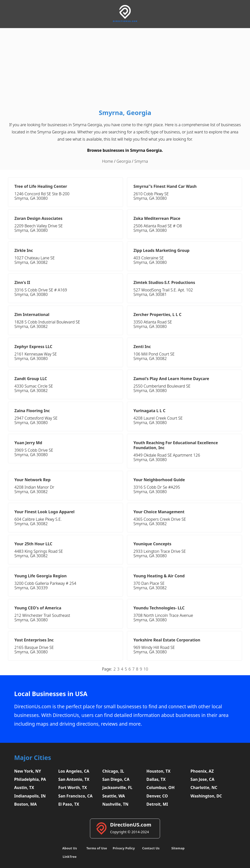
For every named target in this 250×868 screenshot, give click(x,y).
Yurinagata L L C (149, 411)
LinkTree (70, 857)
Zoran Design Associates (38, 218)
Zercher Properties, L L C (157, 315)
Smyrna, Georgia (125, 113)
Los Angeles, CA (74, 771)
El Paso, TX (69, 804)
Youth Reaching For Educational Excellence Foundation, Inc (176, 445)
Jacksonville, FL (117, 788)
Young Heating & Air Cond (159, 576)
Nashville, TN (115, 804)
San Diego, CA (116, 779)
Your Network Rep (33, 480)
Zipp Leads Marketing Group (161, 250)
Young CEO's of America (38, 608)
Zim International (32, 315)
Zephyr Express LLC (33, 347)
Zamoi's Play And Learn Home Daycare (171, 379)
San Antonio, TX (74, 779)
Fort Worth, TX (72, 788)
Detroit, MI (157, 804)
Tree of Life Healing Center (41, 186)
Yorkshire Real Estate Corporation (167, 640)
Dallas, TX (156, 779)
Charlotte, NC (204, 788)
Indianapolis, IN (30, 796)
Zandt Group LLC (31, 379)
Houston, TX (158, 771)
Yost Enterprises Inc (34, 640)
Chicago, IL (113, 771)
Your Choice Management (159, 512)
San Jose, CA (203, 779)
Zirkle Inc (24, 250)
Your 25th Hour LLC (33, 544)
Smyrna (141, 161)
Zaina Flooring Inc (32, 411)
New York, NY (28, 771)
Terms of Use (97, 848)
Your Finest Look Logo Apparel (44, 512)
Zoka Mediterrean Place (157, 218)
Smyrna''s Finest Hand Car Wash (165, 186)
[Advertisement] (125, 70)
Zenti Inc (142, 347)
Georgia (124, 161)
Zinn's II (22, 282)
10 (146, 669)
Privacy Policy (124, 848)
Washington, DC (206, 796)
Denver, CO (157, 796)
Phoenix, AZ (202, 771)
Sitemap (178, 848)
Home (108, 161)
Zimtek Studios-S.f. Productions (164, 282)
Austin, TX (24, 788)
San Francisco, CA (75, 796)
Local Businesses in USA (51, 694)
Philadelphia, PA (30, 779)
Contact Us (151, 848)
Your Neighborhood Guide (159, 480)
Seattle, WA (114, 796)
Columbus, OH (160, 788)
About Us (70, 848)
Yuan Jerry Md (28, 443)
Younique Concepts (152, 544)
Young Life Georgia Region (41, 576)
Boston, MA (25, 804)
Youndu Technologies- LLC (159, 608)
